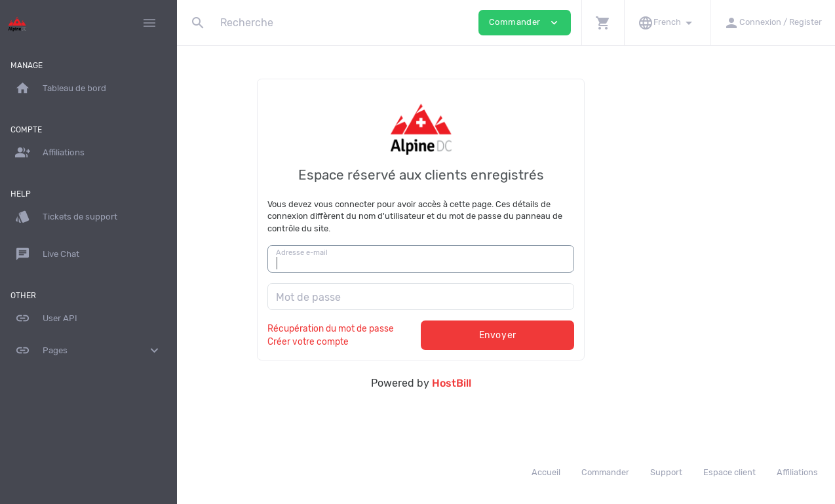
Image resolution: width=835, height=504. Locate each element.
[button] (603, 23)
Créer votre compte (393, 341)
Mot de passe (394, 297)
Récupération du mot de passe (416, 328)
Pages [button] (88, 351)
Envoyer (582, 335)
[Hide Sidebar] (149, 23)
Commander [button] (525, 23)
